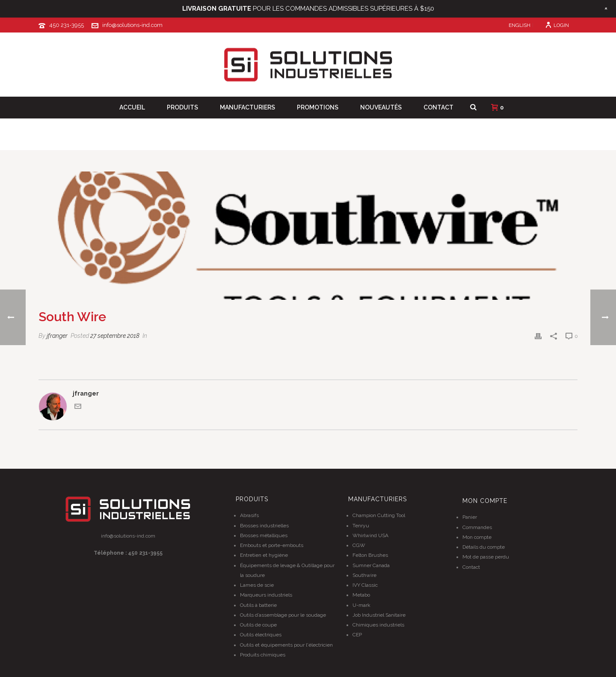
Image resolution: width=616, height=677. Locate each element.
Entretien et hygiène (264, 555)
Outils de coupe (258, 625)
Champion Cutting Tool (379, 515)
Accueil (132, 107)
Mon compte (477, 537)
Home (497, 142)
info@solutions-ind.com (132, 25)
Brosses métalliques (264, 535)
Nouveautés (381, 107)
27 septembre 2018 (115, 336)
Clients (521, 142)
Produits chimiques (263, 655)
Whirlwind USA (370, 535)
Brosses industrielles (264, 526)
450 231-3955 (67, 25)
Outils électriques (261, 635)
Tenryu (361, 526)
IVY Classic (365, 585)
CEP (357, 635)
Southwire (364, 575)
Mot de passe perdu (486, 557)
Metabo (361, 595)
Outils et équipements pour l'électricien (286, 645)
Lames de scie (257, 585)
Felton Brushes (370, 555)
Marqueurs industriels (266, 595)
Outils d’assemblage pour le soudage (283, 615)
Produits (182, 107)
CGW (359, 545)
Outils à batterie (258, 605)
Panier (470, 517)
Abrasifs (249, 515)
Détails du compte (484, 547)
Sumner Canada (371, 565)
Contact (438, 107)
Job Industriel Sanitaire (379, 615)
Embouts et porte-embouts (272, 545)
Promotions (318, 107)
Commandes (477, 527)
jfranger (57, 336)
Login (557, 25)
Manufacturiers (247, 107)
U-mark (361, 605)
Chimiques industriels (378, 625)
